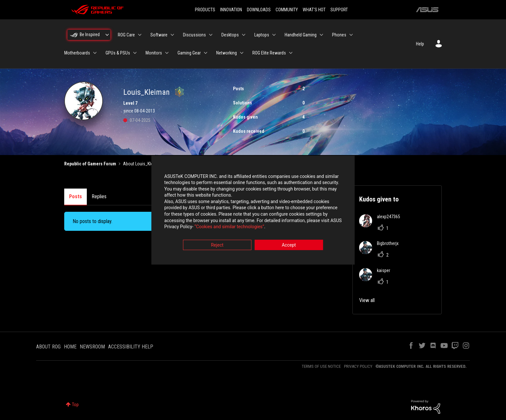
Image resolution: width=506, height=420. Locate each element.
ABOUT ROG (48, 347)
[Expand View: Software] (172, 35)
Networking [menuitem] (227, 53)
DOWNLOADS (259, 10)
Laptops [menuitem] (262, 35)
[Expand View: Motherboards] (95, 53)
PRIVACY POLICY (358, 366)
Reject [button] (217, 246)
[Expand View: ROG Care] (140, 35)
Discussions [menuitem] (194, 35)
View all (367, 300)
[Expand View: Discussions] (211, 35)
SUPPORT (339, 10)
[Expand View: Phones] (351, 35)
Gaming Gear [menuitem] (189, 53)
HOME (70, 347)
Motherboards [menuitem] (77, 53)
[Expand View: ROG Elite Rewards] (291, 53)
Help (420, 44)
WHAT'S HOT (314, 10)
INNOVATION (231, 10)
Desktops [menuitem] (230, 35)
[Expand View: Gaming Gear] (206, 53)
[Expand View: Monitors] (167, 53)
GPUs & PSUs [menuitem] (118, 53)
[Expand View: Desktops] (244, 35)
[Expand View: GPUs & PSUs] (135, 53)
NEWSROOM (92, 347)
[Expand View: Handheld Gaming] (321, 35)
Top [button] (75, 405)
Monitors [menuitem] (154, 53)
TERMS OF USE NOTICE (321, 366)
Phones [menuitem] (339, 35)
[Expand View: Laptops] (274, 35)
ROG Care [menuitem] (126, 35)
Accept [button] (289, 246)
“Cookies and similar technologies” (211, 228)
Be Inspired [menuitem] (90, 34)
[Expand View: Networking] (242, 53)
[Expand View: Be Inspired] (107, 35)
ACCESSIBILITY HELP (131, 347)
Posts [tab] (76, 196)
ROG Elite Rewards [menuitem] (269, 53)
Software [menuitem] (159, 35)
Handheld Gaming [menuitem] (301, 35)
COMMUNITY (287, 10)
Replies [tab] (99, 196)
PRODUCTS (205, 10)
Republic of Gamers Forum (90, 164)
